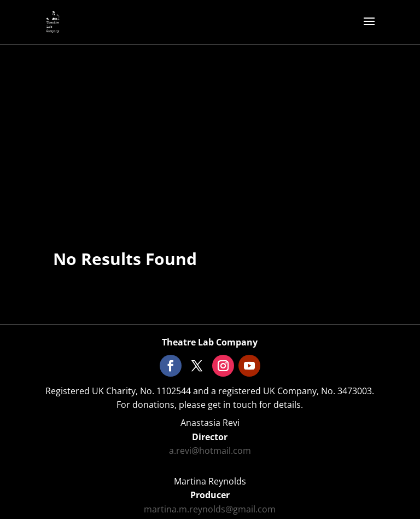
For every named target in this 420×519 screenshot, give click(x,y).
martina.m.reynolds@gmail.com (210, 509)
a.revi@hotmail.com (210, 451)
